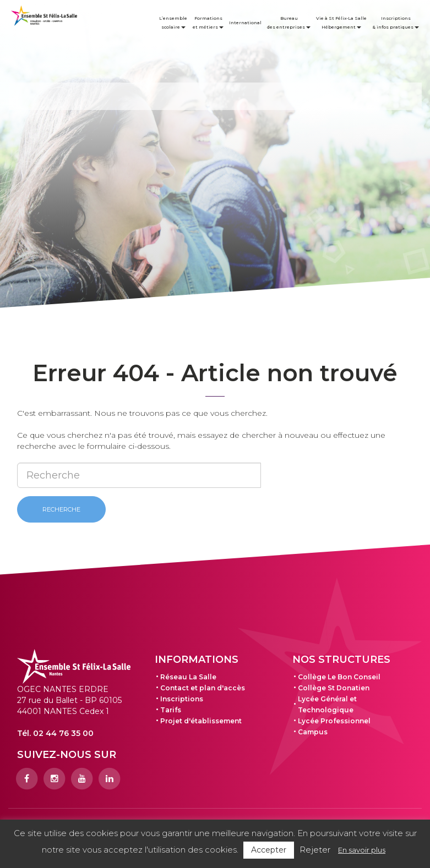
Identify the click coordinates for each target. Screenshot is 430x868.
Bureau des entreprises (289, 23)
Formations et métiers (208, 23)
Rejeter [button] (315, 850)
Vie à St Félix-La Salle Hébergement (341, 23)
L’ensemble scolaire (173, 23)
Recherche (61, 509)
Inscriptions (182, 699)
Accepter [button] (269, 850)
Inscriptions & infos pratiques (396, 23)
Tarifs (171, 710)
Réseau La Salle (188, 677)
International (245, 23)
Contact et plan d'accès (203, 688)
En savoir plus (362, 850)
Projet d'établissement (201, 721)
